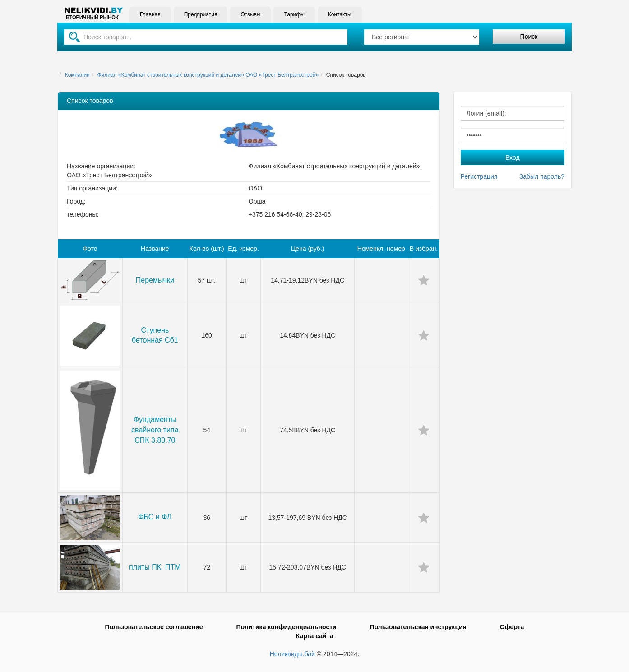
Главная (150, 14)
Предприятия (201, 14)
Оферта (512, 627)
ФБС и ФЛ (155, 517)
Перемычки (155, 280)
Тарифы (294, 14)
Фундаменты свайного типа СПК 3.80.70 (155, 430)
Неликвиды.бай (292, 654)
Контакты (340, 14)
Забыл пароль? (542, 176)
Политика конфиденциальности (286, 627)
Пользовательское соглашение (154, 627)
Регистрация (479, 176)
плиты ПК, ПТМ (155, 567)
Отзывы (250, 14)
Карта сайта (314, 636)
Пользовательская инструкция (418, 627)
